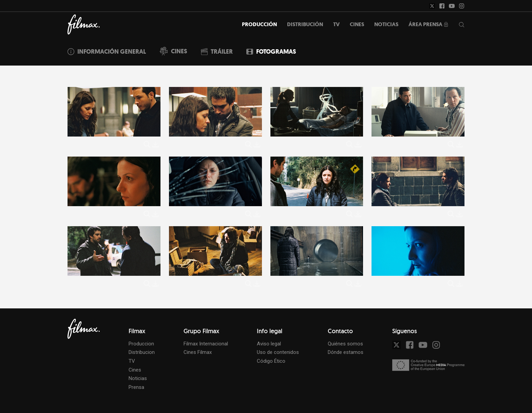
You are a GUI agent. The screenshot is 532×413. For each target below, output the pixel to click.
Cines (135, 370)
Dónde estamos (346, 352)
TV (132, 361)
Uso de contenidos (278, 352)
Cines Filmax (198, 352)
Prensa (136, 387)
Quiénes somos (345, 344)
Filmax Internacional (206, 344)
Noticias (138, 378)
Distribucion (142, 352)
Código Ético (271, 361)
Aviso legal (269, 344)
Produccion (141, 344)
